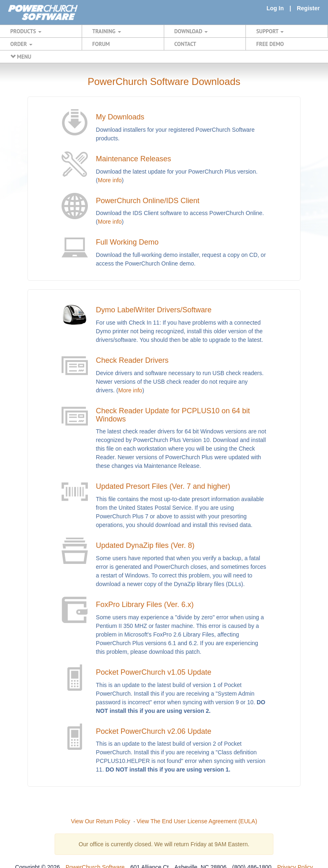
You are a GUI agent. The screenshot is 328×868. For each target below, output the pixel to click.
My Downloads (120, 117)
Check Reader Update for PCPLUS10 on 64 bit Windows (173, 415)
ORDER (21, 44)
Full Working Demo (127, 242)
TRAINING (107, 31)
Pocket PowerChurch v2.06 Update (154, 731)
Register (308, 8)
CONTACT (185, 44)
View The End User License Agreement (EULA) (197, 821)
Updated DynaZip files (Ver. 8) (145, 545)
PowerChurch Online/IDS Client (148, 201)
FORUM (101, 44)
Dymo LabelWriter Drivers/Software (154, 310)
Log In (275, 8)
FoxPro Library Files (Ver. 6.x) (145, 605)
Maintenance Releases (134, 159)
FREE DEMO (270, 44)
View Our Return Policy (101, 821)
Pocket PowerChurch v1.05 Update (154, 672)
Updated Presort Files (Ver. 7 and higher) (163, 486)
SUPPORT (270, 31)
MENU (21, 57)
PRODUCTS (26, 31)
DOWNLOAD (191, 31)
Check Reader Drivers (132, 360)
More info (110, 180)
